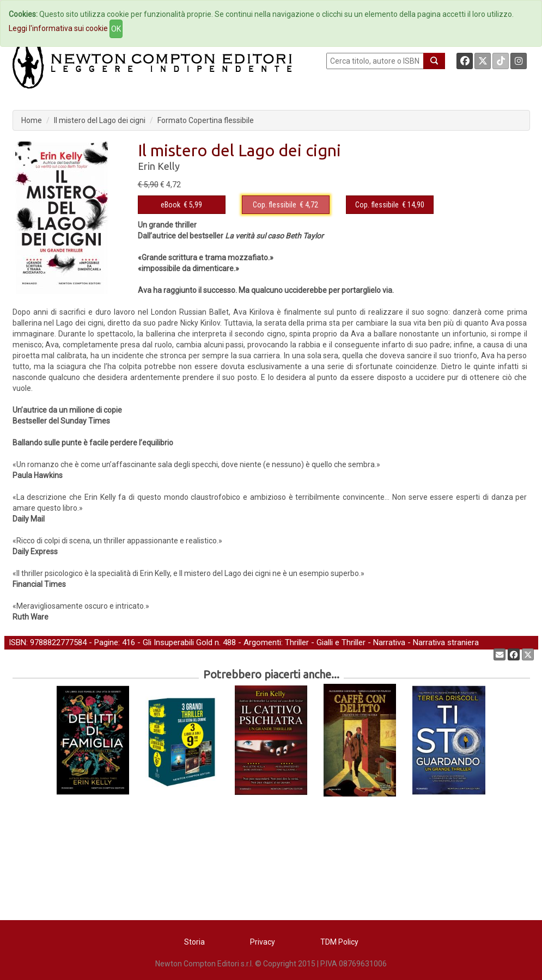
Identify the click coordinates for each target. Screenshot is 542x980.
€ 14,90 (390, 205)
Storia (194, 942)
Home (32, 120)
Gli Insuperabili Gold (178, 642)
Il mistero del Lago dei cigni (100, 120)
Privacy (263, 942)
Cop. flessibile (275, 205)
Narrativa (389, 642)
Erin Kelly (159, 166)
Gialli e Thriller (341, 642)
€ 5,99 (181, 205)
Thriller (297, 642)
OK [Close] (116, 29)
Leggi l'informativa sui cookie (58, 28)
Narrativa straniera (446, 642)
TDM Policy (339, 942)
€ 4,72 (285, 205)
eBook (170, 205)
